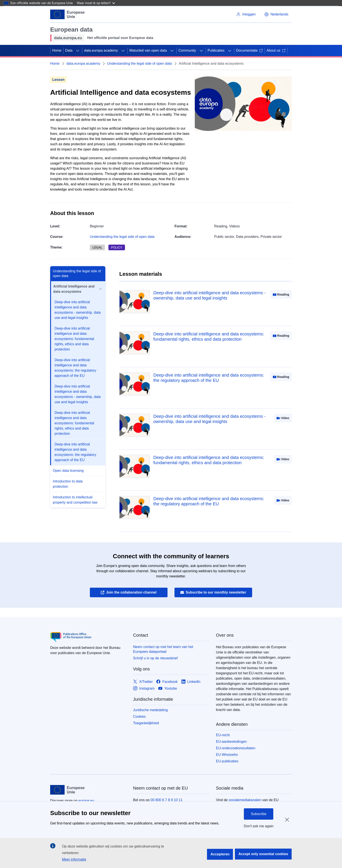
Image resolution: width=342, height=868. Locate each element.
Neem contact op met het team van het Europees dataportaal (163, 649)
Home (57, 50)
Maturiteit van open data (148, 50)
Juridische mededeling (150, 710)
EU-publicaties (227, 761)
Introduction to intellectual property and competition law (75, 500)
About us (276, 50)
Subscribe (259, 814)
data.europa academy (101, 50)
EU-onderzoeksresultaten (236, 748)
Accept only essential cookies (263, 854)
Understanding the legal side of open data (139, 63)
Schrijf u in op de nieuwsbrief (155, 658)
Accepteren (220, 854)
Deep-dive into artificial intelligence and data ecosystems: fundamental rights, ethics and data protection (74, 339)
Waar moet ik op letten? (96, 3)
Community (187, 50)
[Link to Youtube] (168, 688)
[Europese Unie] (68, 14)
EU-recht (223, 735)
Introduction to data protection (68, 484)
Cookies (139, 717)
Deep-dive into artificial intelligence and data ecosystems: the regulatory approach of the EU (75, 368)
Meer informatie (74, 859)
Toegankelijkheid (146, 723)
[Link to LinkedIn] (191, 682)
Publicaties (216, 50)
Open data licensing (68, 471)
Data (69, 50)
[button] (276, 14)
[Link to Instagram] (144, 688)
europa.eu (86, 801)
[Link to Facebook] (167, 682)
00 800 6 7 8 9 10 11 (167, 800)
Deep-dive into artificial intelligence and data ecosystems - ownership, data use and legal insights (78, 310)
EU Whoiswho (227, 755)
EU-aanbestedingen (231, 742)
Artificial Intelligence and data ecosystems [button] (78, 289)
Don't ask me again (259, 826)
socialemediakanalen (245, 800)
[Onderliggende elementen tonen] (78, 51)
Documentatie (249, 50)
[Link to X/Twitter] (143, 682)
